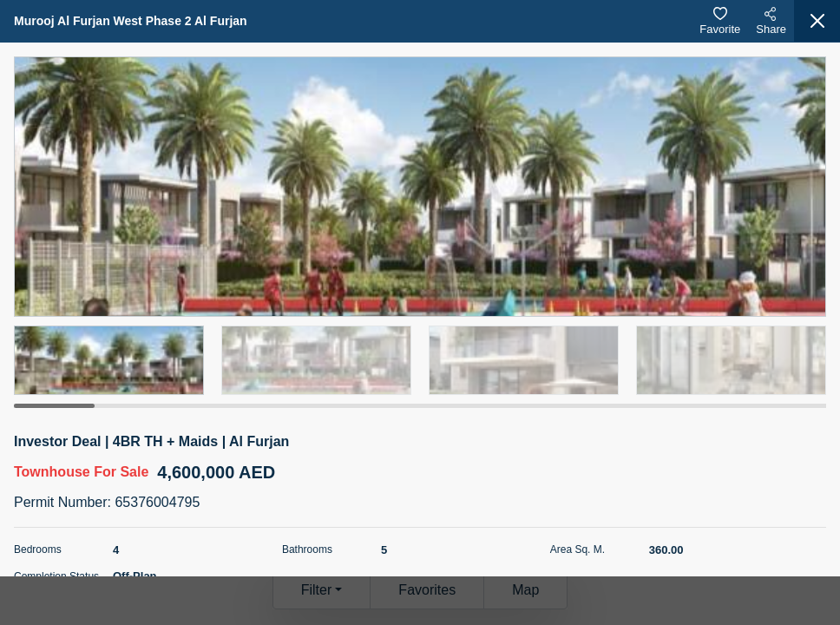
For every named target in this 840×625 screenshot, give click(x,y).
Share (771, 21)
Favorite (720, 21)
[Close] (817, 21)
